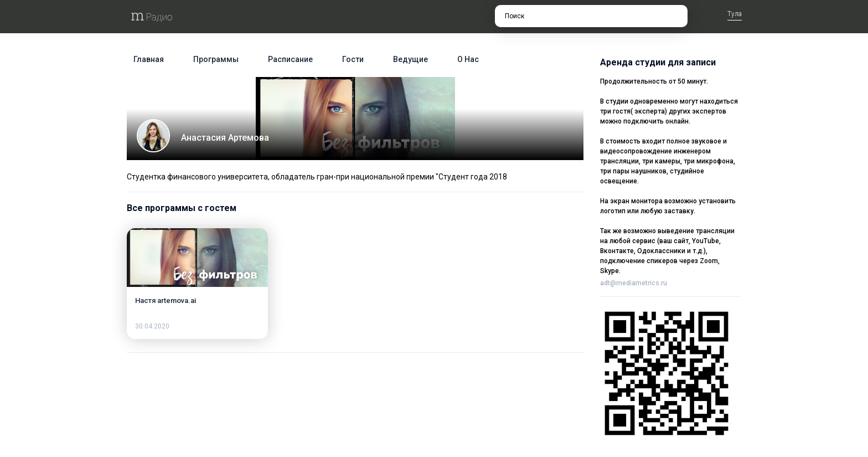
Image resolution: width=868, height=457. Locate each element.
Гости (353, 59)
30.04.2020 (152, 326)
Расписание (290, 59)
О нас (468, 59)
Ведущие (410, 59)
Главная (149, 59)
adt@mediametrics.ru (634, 283)
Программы (216, 59)
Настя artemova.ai (166, 301)
